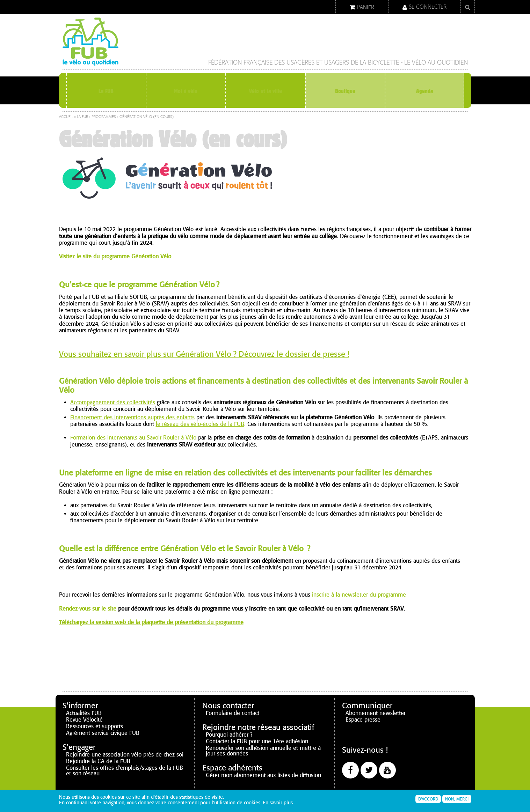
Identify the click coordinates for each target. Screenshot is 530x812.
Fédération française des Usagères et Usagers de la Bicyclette (304, 63)
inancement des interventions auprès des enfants (134, 417)
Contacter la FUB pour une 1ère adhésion (257, 741)
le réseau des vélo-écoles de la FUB (200, 424)
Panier (365, 7)
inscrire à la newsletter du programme (359, 595)
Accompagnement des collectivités (113, 402)
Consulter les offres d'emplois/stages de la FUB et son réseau (125, 771)
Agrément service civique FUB (103, 733)
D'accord (428, 800)
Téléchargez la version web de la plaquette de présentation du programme (151, 622)
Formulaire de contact (233, 713)
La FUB (106, 91)
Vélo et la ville (265, 91)
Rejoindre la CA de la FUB (98, 761)
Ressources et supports (95, 726)
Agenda (424, 91)
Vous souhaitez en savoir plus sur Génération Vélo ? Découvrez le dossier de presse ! (204, 354)
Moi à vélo (186, 91)
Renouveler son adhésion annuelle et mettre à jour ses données (263, 751)
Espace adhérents (232, 768)
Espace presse (363, 720)
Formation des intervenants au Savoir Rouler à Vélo (133, 438)
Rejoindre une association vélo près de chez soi (125, 755)
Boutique (345, 91)
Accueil (66, 117)
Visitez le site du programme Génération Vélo (115, 256)
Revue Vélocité (84, 720)
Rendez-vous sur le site (88, 609)
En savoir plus (278, 803)
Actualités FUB (84, 713)
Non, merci (457, 800)
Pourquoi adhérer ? (229, 735)
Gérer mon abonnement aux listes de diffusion (263, 775)
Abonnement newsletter (376, 713)
